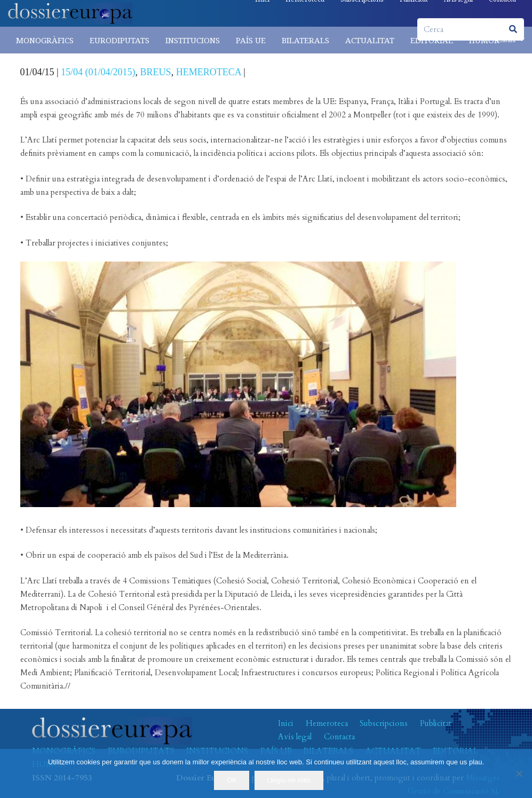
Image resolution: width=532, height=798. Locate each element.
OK (232, 780)
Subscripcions (384, 723)
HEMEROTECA (209, 72)
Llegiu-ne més (289, 780)
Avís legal (295, 737)
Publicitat (436, 723)
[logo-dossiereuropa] (70, 13)
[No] (519, 773)
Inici (286, 723)
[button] (510, 40)
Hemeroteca (327, 723)
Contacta (339, 737)
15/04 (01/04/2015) (98, 72)
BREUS (156, 72)
